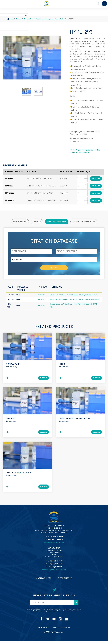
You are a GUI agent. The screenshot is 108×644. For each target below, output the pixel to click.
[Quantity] (81, 179)
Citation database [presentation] (57, 222)
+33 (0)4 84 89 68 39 (56, 542)
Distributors (66, 581)
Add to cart (96, 178)
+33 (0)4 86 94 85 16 (55, 540)
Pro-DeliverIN (13, 367)
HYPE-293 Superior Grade (19, 476)
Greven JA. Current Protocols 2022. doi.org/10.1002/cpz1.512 (74, 295)
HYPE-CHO (11, 421)
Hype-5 (62, 367)
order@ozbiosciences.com (54, 545)
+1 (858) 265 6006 (56, 567)
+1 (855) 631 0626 (56, 570)
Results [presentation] (37, 222)
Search (54, 268)
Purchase (43, 381)
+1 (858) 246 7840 (56, 564)
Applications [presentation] (20, 222)
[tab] (20, 222)
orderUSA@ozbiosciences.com (54, 573)
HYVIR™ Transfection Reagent (74, 421)
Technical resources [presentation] (84, 222)
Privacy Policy (44, 630)
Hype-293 (41, 295)
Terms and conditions (61, 630)
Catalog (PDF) (43, 581)
